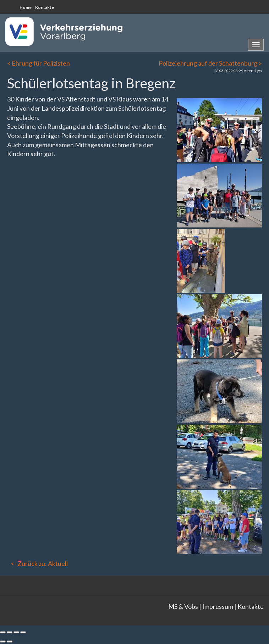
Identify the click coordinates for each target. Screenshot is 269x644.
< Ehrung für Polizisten (39, 63)
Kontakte (45, 7)
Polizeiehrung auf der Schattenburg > (210, 63)
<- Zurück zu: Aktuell (39, 563)
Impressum (218, 606)
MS (173, 606)
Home (26, 7)
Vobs (191, 606)
